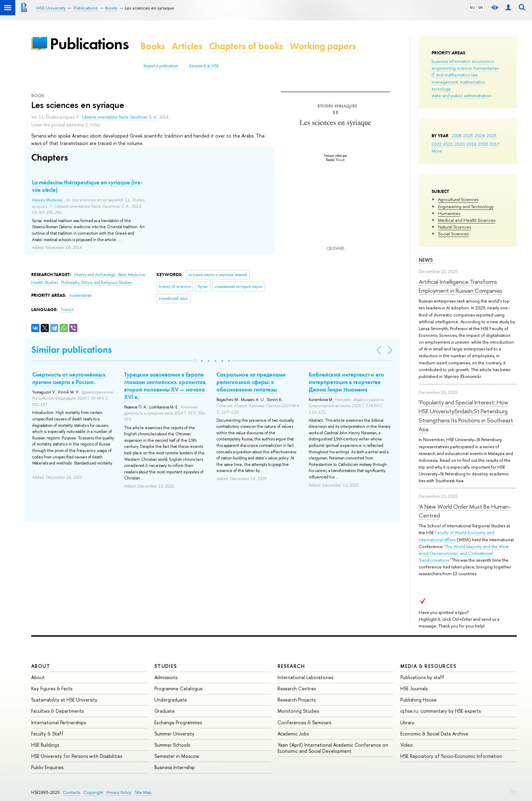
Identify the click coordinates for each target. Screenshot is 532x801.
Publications (89, 44)
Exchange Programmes (178, 722)
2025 (468, 135)
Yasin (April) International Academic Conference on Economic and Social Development (333, 748)
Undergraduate (171, 700)
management (445, 82)
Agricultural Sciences (458, 199)
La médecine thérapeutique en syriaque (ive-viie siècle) (87, 186)
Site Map (143, 792)
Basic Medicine (132, 275)
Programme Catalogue (178, 688)
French (68, 310)
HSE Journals (414, 688)
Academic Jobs (293, 734)
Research (291, 666)
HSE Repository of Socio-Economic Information (451, 756)
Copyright (93, 792)
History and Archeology (95, 275)
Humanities (449, 213)
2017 (495, 144)
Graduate (165, 711)
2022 (436, 144)
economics (483, 61)
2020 (460, 144)
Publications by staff (422, 677)
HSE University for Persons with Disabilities (77, 756)
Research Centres (297, 688)
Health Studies (45, 283)
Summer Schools (172, 745)
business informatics (451, 61)
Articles (187, 46)
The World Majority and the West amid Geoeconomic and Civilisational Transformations (464, 553)
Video (407, 745)
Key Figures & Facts (52, 688)
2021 (448, 144)
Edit (514, 791)
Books (153, 46)
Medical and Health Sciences (467, 220)
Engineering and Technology (466, 206)
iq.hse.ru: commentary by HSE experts (441, 711)
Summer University (174, 734)
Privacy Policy (119, 792)
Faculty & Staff (47, 734)
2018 (483, 144)
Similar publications (71, 350)
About (41, 666)
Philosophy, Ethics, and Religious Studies (97, 283)
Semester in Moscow (177, 756)
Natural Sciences (454, 227)
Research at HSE (204, 66)
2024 (480, 135)
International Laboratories (305, 677)
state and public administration (461, 95)
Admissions (166, 677)
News (426, 260)
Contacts (71, 792)
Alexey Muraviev (47, 200)
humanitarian (486, 68)
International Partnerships (59, 722)
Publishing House (419, 700)
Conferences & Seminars (304, 722)
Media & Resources (428, 666)
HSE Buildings (45, 745)
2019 (471, 144)
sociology (441, 89)
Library (407, 722)
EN (481, 7)
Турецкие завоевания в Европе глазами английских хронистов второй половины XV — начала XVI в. (165, 386)
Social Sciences (453, 234)
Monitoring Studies (298, 711)
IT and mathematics (451, 75)
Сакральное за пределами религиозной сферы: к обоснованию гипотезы (251, 382)
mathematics (472, 82)
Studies (166, 666)
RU (472, 7)
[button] (195, 361)
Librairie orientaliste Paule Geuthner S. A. (120, 117)
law (474, 75)
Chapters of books (246, 46)
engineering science (452, 68)
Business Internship (175, 767)
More (437, 151)
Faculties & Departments (58, 711)
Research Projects (297, 700)
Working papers (323, 46)
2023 (491, 135)
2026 (457, 135)
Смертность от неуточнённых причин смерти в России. (69, 378)
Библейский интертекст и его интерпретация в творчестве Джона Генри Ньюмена (346, 382)
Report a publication (161, 66)
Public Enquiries (47, 767)
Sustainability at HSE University (64, 700)
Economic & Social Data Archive (434, 734)
